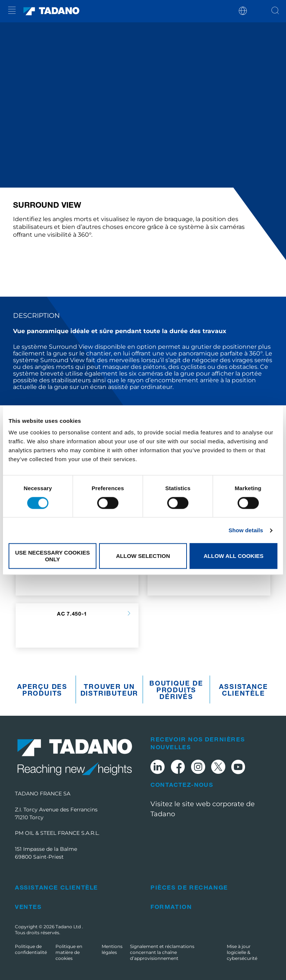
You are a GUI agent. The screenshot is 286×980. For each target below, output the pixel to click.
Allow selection (143, 556)
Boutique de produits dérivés (176, 690)
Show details (246, 530)
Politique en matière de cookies (69, 952)
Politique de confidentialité (31, 949)
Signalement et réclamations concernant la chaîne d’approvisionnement (162, 952)
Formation (171, 906)
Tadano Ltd (69, 927)
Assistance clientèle (243, 690)
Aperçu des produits (42, 690)
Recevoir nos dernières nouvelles (198, 743)
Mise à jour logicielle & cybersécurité (242, 952)
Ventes (28, 906)
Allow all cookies (234, 556)
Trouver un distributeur (109, 690)
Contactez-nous (182, 785)
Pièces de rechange (189, 887)
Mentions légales (112, 949)
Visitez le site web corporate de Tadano (203, 809)
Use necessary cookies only (52, 556)
